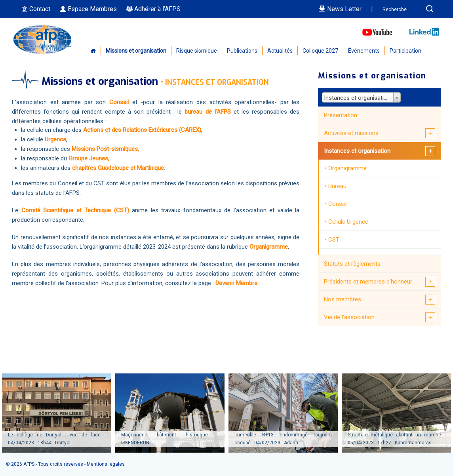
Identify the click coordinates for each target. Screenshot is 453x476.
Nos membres (343, 299)
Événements (364, 51)
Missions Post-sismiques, (105, 149)
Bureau (337, 186)
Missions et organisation (136, 51)
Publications (242, 51)
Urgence (55, 139)
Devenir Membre (236, 283)
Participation (405, 51)
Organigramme (269, 247)
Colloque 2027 (320, 51)
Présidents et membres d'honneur (368, 282)
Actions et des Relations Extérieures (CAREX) (142, 130)
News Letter (340, 9)
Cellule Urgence (348, 222)
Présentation (341, 115)
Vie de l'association (349, 317)
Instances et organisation (357, 151)
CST (334, 240)
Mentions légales (106, 464)
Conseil (338, 204)
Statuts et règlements (352, 264)
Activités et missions (351, 133)
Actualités (280, 51)
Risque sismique (197, 51)
